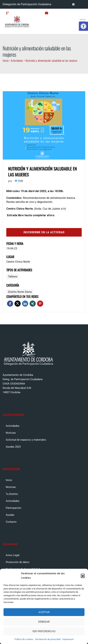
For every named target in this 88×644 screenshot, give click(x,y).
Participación (13, 508)
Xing (33, 304)
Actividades (13, 426)
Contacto (11, 522)
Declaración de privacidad (48, 639)
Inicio (9, 480)
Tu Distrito (12, 494)
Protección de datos (18, 562)
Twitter (18, 304)
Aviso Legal (13, 555)
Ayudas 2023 (13, 447)
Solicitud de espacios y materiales (26, 440)
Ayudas (10, 515)
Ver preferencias (44, 631)
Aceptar (44, 612)
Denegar (44, 622)
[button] (83, 26)
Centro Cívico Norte (18, 262)
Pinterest (40, 304)
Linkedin (25, 304)
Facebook (10, 304)
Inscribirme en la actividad (44, 232)
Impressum (68, 639)
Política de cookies (24, 639)
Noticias (11, 433)
